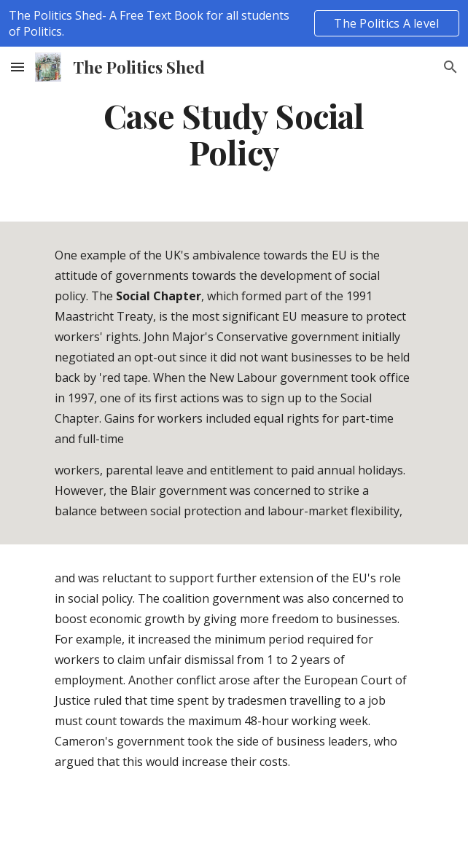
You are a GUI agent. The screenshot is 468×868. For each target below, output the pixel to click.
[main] (234, 134)
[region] (234, 23)
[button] (17, 67)
